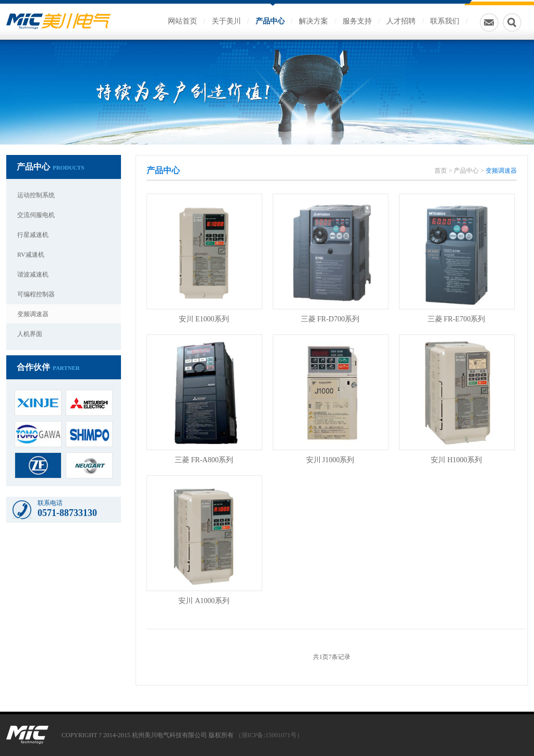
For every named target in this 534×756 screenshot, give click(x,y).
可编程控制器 (36, 294)
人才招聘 (401, 21)
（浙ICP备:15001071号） (269, 735)
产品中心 (270, 21)
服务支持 (357, 21)
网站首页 (183, 21)
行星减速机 (33, 235)
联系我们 (445, 21)
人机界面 (30, 334)
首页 (441, 171)
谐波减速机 (33, 274)
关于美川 (226, 21)
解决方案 (313, 21)
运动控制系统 (36, 195)
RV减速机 (31, 255)
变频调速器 (33, 314)
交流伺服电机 (36, 215)
